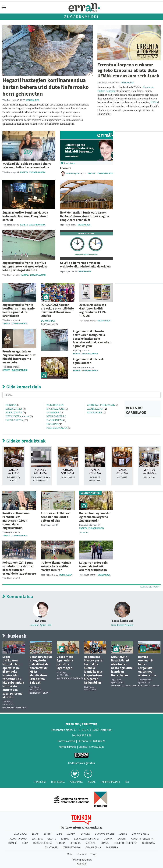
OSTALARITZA (14, 420)
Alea (59, 834)
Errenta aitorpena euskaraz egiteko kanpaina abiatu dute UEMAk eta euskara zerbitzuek (128, 70)
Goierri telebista (142, 839)
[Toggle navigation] (4, 7)
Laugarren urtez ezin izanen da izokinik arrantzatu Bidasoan (93, 566)
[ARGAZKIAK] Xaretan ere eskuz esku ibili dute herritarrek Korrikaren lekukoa (57, 310)
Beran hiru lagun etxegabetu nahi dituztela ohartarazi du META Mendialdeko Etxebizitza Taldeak (41, 669)
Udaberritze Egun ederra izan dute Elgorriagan (65, 662)
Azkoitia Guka (18, 839)
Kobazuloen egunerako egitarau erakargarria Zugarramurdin (95, 517)
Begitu (52, 839)
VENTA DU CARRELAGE (136, 410)
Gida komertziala (22, 387)
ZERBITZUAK (95, 409)
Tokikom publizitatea (81, 860)
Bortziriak (35, 693)
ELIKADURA (95, 413)
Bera (46, 693)
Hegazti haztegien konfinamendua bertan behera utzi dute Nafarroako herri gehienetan (46, 87)
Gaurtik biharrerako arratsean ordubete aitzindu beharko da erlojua (85, 265)
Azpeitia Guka (140, 834)
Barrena (37, 839)
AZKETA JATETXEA (14, 471)
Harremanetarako (110, 782)
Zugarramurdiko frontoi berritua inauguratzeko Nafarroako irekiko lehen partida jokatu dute (25, 266)
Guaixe (12, 843)
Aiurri (48, 834)
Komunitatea (18, 597)
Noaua (105, 843)
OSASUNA (52, 424)
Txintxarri (52, 847)
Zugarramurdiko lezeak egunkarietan (88, 361)
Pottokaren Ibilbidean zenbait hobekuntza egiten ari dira (56, 517)
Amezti (71, 834)
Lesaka (155, 686)
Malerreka (8, 708)
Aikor (35, 834)
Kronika (76, 843)
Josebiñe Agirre (73, 173)
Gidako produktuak (24, 441)
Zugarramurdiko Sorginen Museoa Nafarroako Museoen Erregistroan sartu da (25, 216)
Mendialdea (33, 100)
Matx (70, 854)
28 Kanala (112, 847)
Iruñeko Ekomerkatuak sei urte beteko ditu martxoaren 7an (56, 566)
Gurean (82, 854)
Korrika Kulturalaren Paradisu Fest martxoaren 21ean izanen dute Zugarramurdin (16, 520)
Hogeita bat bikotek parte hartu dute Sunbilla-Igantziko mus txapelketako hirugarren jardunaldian (93, 669)
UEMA (154, 102)
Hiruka (61, 843)
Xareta (24, 172)
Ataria (123, 834)
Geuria (108, 839)
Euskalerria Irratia (86, 839)
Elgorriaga (77, 678)
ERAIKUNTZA (14, 409)
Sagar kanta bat (122, 621)
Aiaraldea (20, 834)
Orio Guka (148, 843)
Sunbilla (21, 708)
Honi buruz (40, 782)
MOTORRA (53, 413)
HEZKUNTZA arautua (17, 416)
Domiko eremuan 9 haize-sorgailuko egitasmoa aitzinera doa (147, 666)
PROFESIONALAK (57, 428)
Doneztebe (131, 686)
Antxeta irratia (105, 834)
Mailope (91, 843)
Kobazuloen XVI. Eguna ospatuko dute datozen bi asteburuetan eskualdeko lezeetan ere (19, 568)
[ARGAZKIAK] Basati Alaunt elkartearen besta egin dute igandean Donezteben (122, 666)
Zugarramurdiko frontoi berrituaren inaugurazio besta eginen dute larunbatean (19, 310)
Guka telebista (43, 843)
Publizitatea (76, 782)
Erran (65, 839)
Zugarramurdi (81, 17)
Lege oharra (58, 782)
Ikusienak (14, 636)
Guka (25, 843)
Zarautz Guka (72, 847)
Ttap (94, 854)
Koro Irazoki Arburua (122, 625)
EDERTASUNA (14, 413)
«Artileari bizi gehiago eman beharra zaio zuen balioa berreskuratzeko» (27, 165)
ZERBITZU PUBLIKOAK (101, 405)
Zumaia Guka (93, 847)
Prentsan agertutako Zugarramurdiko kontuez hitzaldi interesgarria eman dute (19, 357)
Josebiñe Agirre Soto (41, 625)
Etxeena (66, 168)
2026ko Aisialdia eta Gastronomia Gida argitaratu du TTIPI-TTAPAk (93, 310)
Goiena (122, 839)
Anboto (85, 834)
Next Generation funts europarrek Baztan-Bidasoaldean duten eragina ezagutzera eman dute (84, 216)
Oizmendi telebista (125, 843)
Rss (127, 782)
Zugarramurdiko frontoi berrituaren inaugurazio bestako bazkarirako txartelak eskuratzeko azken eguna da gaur (92, 338)
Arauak (92, 782)
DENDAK (11, 405)
